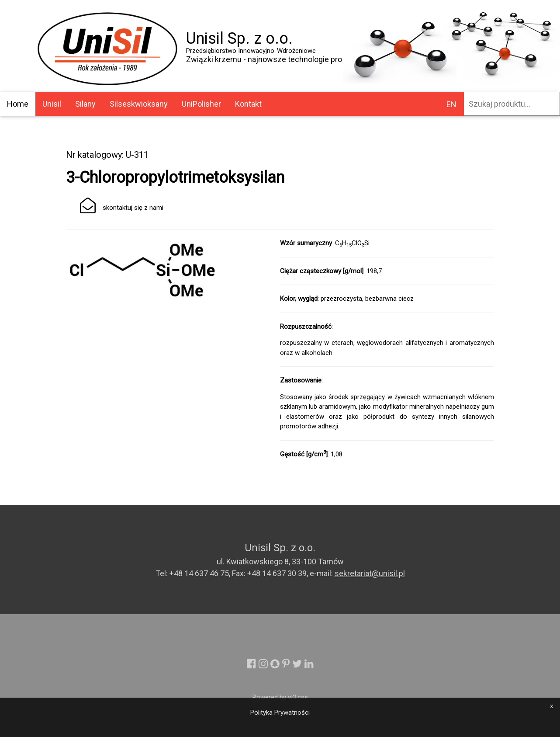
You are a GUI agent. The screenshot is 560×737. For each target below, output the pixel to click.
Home (18, 104)
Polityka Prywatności (280, 713)
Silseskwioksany (139, 104)
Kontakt (248, 104)
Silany (85, 104)
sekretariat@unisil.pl (370, 573)
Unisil (52, 104)
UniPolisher (201, 104)
